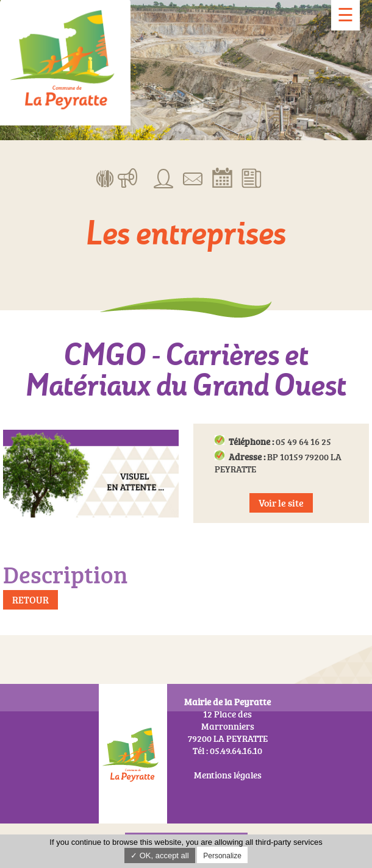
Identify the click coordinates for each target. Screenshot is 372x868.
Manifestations (128, 177)
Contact (193, 177)
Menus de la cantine (105, 177)
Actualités (252, 177)
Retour (30, 600)
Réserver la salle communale (222, 177)
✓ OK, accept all (160, 856)
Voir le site (281, 503)
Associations (164, 177)
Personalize (222, 856)
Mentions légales (228, 775)
